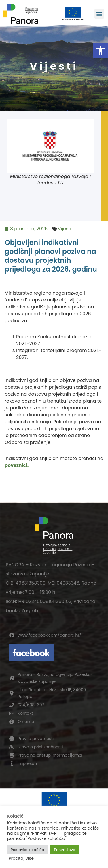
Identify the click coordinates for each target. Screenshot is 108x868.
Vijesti (64, 229)
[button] (101, 51)
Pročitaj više (21, 858)
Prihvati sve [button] (65, 850)
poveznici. (17, 465)
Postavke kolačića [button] (27, 850)
